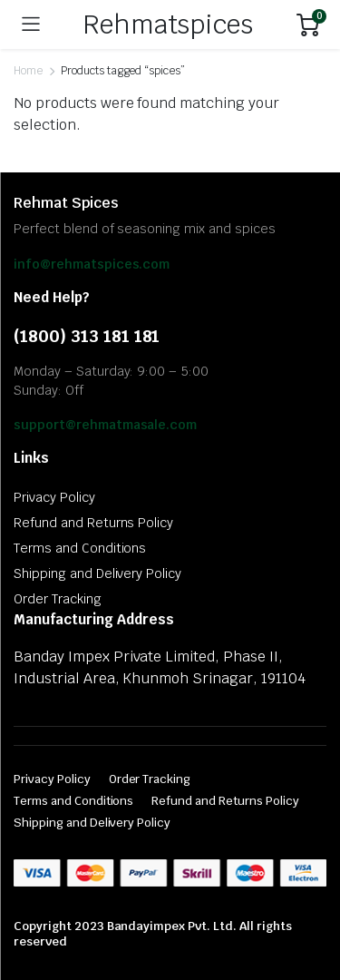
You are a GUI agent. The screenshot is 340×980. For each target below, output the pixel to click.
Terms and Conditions (80, 548)
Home (28, 71)
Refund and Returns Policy (93, 523)
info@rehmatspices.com (92, 264)
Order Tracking (58, 599)
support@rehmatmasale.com (105, 425)
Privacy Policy (54, 497)
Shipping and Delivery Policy (97, 573)
